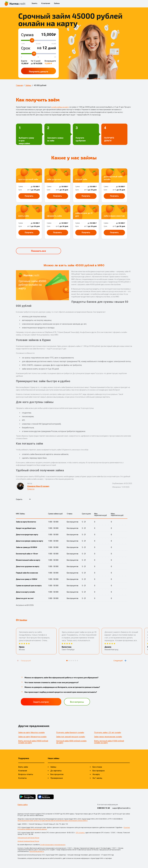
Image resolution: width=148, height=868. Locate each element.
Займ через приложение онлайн (108, 737)
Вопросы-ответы (26, 774)
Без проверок (99, 771)
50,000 (54, 44)
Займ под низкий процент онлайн (71, 737)
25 (55, 57)
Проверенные (57, 778)
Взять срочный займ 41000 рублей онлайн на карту (109, 742)
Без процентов (57, 774)
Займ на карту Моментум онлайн (32, 737)
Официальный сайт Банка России (28, 838)
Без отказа (97, 767)
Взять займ (23, 767)
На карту (96, 774)
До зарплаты (56, 771)
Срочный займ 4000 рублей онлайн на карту (71, 742)
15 (38, 57)
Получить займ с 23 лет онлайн (108, 733)
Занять (34, 4)
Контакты (22, 778)
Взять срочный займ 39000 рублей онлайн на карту (33, 742)
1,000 (23, 44)
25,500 (38, 44)
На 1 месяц (97, 778)
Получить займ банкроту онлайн (70, 733)
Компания (46, 4)
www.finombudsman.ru (37, 851)
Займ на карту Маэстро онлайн (31, 733)
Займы (57, 4)
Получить (39, 71)
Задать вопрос (41, 702)
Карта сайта (23, 805)
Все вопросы (77, 702)
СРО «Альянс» (80, 833)
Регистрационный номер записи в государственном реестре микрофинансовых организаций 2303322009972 (53, 821)
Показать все (39, 251)
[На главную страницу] (15, 4)
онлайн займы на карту (60, 107)
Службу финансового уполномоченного (53, 845)
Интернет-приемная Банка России (28, 841)
